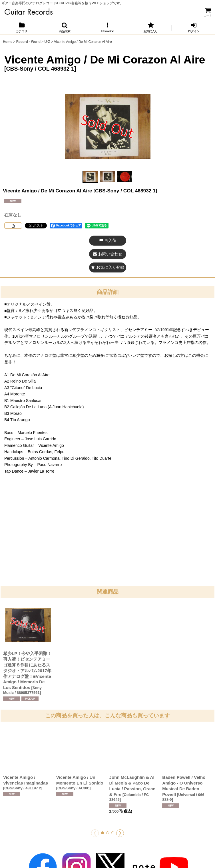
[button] (65, 28)
